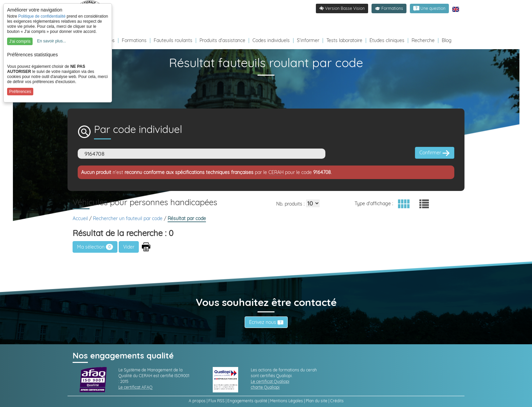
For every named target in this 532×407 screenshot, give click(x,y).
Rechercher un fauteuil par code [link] (128, 218)
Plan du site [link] (317, 401)
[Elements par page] (313, 203)
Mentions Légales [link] (287, 401)
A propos (197, 401)
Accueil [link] (81, 218)
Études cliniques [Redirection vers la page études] (387, 40)
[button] (389, 8)
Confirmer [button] (435, 153)
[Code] (202, 154)
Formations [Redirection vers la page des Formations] (134, 40)
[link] (429, 8)
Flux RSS (216, 401)
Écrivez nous (266, 322)
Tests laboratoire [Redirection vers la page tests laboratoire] (344, 40)
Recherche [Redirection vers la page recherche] (423, 40)
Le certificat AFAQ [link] (135, 387)
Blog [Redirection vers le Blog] (447, 40)
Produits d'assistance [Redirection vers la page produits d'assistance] (222, 40)
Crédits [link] (337, 401)
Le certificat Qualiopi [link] (270, 381)
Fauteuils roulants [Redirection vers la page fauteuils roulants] (173, 40)
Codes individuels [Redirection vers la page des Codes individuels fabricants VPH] (271, 40)
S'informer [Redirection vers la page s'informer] (308, 40)
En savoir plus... (51, 41)
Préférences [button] (20, 92)
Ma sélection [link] (95, 247)
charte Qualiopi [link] (265, 387)
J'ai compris (20, 41)
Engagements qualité (247, 401)
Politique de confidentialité (42, 16)
